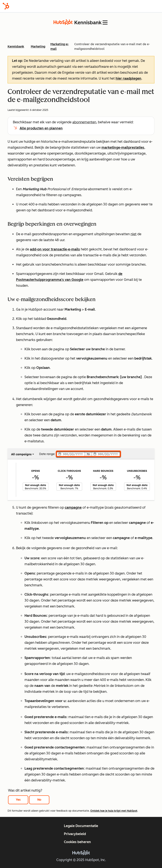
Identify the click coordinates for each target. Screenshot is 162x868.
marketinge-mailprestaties (123, 147)
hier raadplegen (128, 78)
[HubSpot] (6, 6)
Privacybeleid (75, 834)
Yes (18, 800)
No (39, 800)
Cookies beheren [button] (77, 842)
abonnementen (84, 122)
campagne (73, 507)
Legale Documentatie (81, 826)
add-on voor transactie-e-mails (55, 249)
